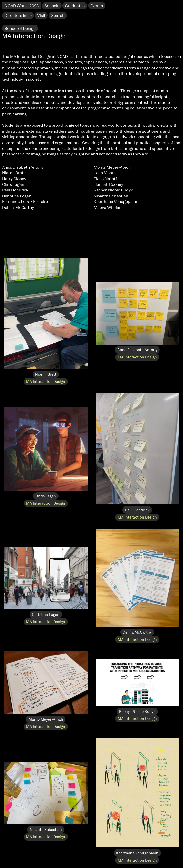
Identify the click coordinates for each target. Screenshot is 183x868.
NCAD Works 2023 (22, 6)
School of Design (20, 29)
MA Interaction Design (46, 382)
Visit (41, 16)
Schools (52, 6)
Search (58, 16)
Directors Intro (18, 16)
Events (97, 6)
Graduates (75, 6)
